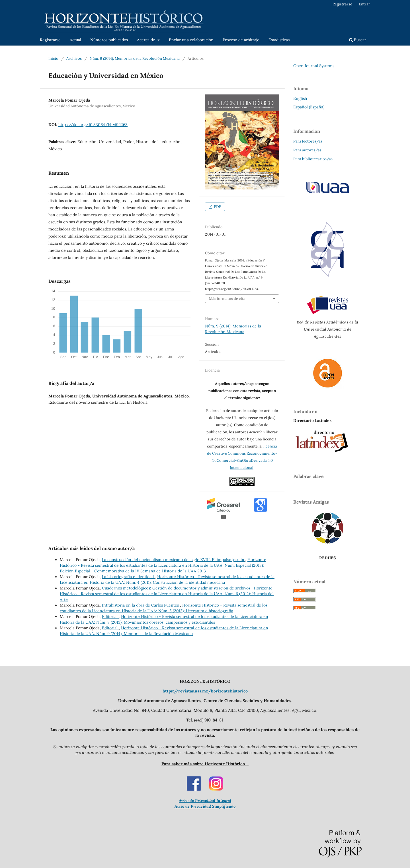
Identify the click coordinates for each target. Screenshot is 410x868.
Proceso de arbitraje (241, 40)
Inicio (53, 58)
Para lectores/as (308, 141)
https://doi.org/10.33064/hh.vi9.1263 (93, 125)
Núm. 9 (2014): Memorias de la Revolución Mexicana (135, 58)
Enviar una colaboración (191, 40)
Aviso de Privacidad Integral (205, 801)
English (300, 98)
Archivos (74, 58)
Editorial (110, 617)
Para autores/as (307, 150)
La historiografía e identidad (128, 577)
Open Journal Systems (314, 66)
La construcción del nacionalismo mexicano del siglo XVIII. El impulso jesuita (174, 560)
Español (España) (309, 107)
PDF (217, 207)
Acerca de (147, 40)
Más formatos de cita (227, 299)
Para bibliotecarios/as (313, 159)
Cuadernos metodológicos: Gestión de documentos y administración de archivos (177, 588)
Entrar (364, 4)
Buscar (358, 40)
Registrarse (50, 40)
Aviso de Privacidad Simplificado (205, 806)
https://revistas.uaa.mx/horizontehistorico (205, 691)
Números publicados (109, 40)
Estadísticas (279, 40)
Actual (75, 40)
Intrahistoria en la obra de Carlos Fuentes (141, 605)
